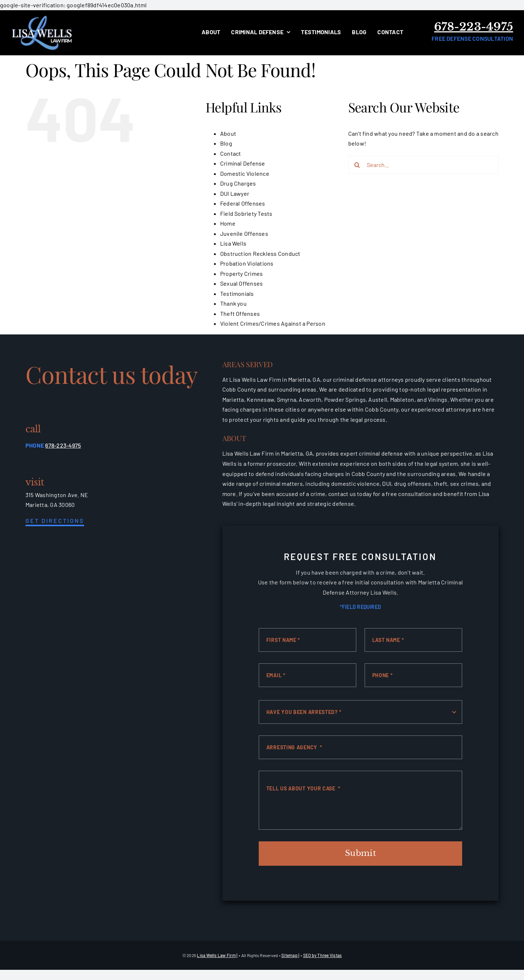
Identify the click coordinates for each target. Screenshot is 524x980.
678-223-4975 (474, 27)
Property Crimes (242, 273)
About (228, 133)
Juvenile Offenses (244, 233)
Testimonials (237, 293)
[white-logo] (42, 17)
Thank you (233, 303)
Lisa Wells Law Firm (216, 955)
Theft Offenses (240, 314)
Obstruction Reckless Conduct (260, 253)
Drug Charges (238, 183)
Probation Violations (247, 263)
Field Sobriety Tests (246, 213)
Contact (231, 153)
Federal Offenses (243, 203)
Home (228, 223)
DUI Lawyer (235, 193)
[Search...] (423, 165)
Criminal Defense (243, 163)
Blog (226, 143)
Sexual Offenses (242, 283)
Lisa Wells (233, 243)
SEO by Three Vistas (323, 955)
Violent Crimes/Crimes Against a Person (273, 323)
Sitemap (289, 955)
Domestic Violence (245, 173)
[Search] (357, 165)
